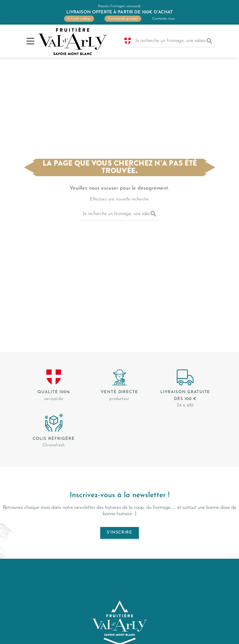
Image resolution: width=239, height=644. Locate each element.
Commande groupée (123, 19)
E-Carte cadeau (79, 19)
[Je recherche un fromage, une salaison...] (174, 41)
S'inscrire (119, 533)
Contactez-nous (164, 19)
